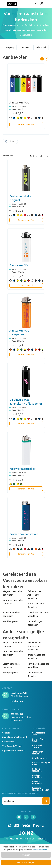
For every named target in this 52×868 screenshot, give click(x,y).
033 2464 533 (17, 714)
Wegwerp (10, 47)
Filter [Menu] (10, 141)
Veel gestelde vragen (12, 746)
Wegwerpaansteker (22, 469)
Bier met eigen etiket (38, 740)
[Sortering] (39, 156)
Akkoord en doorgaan (26, 862)
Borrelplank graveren (37, 746)
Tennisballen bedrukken (37, 753)
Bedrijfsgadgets (39, 758)
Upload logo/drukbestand (14, 737)
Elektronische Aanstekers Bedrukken (34, 595)
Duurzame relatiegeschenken (40, 789)
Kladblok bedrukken (37, 770)
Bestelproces (8, 742)
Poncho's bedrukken (37, 783)
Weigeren (26, 855)
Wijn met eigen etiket (38, 734)
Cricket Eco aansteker (24, 534)
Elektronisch (41, 47)
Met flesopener (10, 621)
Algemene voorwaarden (13, 750)
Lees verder (27, 35)
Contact (6, 733)
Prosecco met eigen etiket (41, 764)
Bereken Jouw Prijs (26, 124)
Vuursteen (25, 47)
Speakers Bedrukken (37, 776)
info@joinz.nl (17, 701)
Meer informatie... (41, 850)
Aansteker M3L (19, 265)
